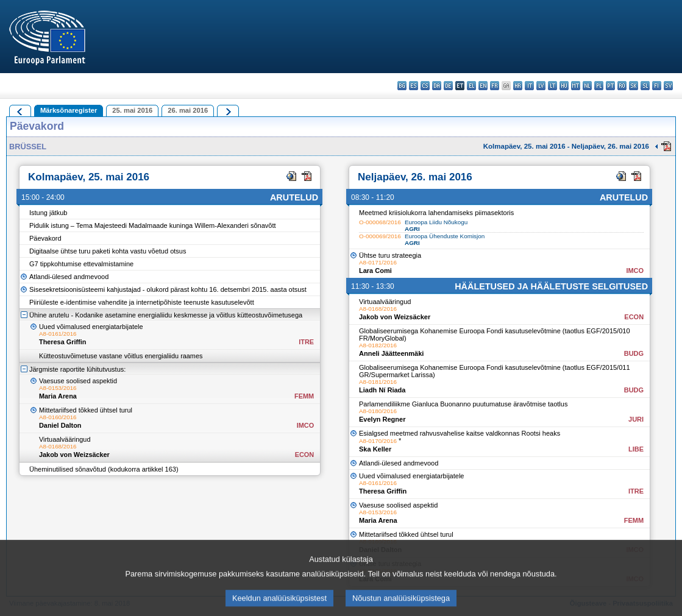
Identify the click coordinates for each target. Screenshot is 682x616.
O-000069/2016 (380, 236)
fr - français (495, 86)
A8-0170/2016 (378, 441)
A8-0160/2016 (58, 417)
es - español (414, 86)
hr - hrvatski (518, 86)
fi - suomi (657, 86)
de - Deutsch (448, 86)
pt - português (610, 86)
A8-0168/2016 (58, 446)
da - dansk (437, 86)
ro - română (622, 86)
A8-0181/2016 (378, 382)
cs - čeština (425, 86)
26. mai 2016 (188, 110)
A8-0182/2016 (378, 345)
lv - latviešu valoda (541, 86)
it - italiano (529, 86)
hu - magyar (564, 86)
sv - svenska (668, 86)
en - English (483, 86)
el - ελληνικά (471, 86)
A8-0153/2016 (58, 388)
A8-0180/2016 (378, 411)
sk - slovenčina (634, 86)
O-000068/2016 (380, 222)
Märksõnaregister (69, 110)
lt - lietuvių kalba (552, 86)
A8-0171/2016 (378, 262)
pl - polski (599, 86)
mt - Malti (576, 86)
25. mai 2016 (132, 110)
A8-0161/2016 (58, 334)
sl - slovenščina (645, 86)
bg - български (402, 86)
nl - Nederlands (587, 86)
